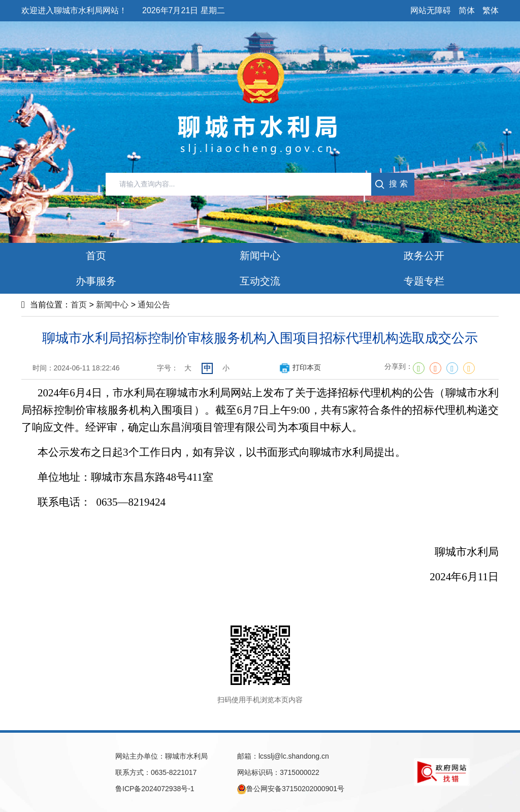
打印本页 (300, 367)
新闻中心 (112, 305)
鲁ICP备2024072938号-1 (155, 789)
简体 (467, 10)
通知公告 (154, 305)
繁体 (491, 10)
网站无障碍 (431, 10)
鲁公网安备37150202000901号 (291, 789)
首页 (79, 305)
